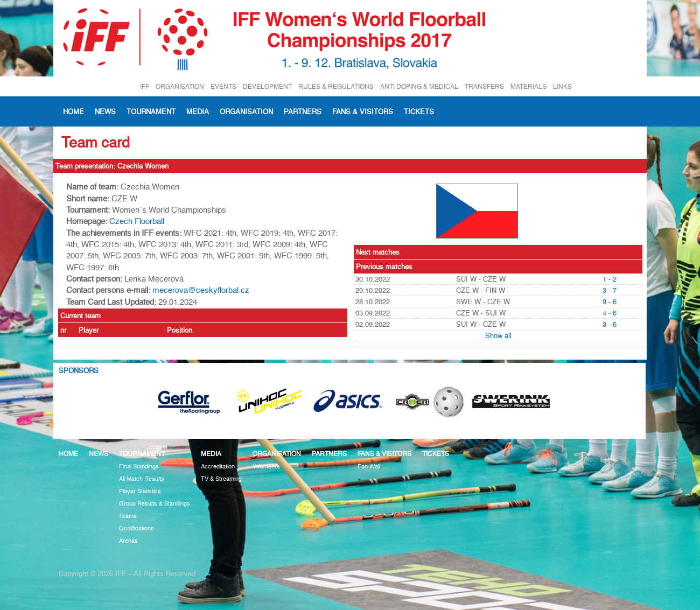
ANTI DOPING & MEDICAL (419, 86)
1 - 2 (610, 279)
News (105, 111)
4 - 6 (610, 313)
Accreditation (218, 467)
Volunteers (266, 467)
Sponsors (79, 370)
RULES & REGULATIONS (336, 86)
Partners (303, 111)
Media (198, 111)
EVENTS (223, 86)
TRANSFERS (484, 86)
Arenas (128, 541)
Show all (498, 335)
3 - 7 (610, 290)
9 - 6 (610, 302)
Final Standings (139, 467)
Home (73, 111)
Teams (128, 516)
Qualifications (136, 528)
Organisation (246, 111)
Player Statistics (140, 491)
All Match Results (142, 479)
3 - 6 (610, 324)
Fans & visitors (363, 111)
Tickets (419, 111)
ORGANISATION (180, 86)
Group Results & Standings (155, 504)
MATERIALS (528, 86)
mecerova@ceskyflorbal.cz (201, 290)
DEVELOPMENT (267, 86)
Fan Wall (369, 467)
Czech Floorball (137, 221)
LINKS (562, 86)
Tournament (151, 111)
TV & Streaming (221, 479)
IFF (145, 86)
